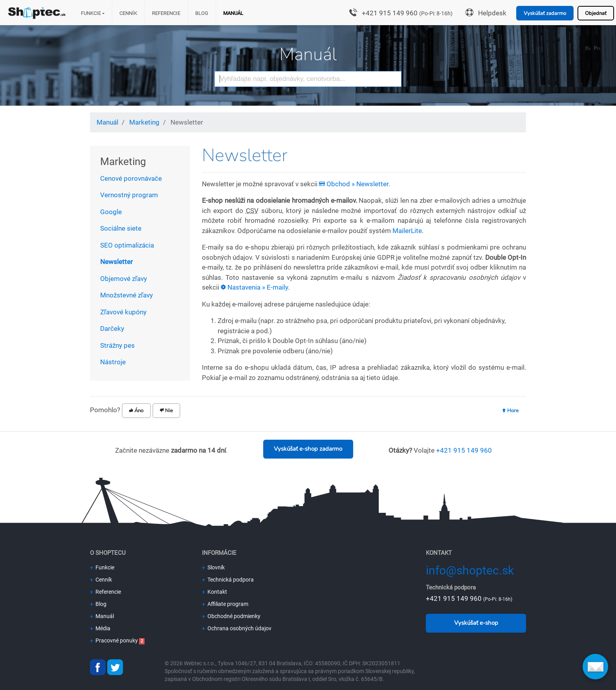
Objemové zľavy (124, 279)
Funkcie (91, 13)
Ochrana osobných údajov (237, 628)
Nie (166, 411)
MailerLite (407, 231)
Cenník (128, 13)
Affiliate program (225, 604)
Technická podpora (228, 580)
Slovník (213, 567)
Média (100, 628)
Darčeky (112, 328)
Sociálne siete (121, 228)
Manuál (233, 13)
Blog (202, 13)
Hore (510, 411)
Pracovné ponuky (114, 640)
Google (111, 212)
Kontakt (214, 592)
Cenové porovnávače (131, 178)
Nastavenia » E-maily (254, 287)
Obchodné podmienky (231, 616)
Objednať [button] (596, 13)
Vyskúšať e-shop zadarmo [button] (308, 449)
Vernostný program (129, 195)
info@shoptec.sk (470, 570)
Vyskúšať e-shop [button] (476, 623)
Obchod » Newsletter (354, 184)
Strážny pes (117, 345)
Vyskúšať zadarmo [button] (545, 13)
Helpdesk (492, 13)
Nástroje (113, 362)
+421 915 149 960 (390, 13)
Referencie (166, 13)
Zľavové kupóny (123, 312)
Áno (136, 411)
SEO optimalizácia (127, 245)
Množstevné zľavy (126, 295)
